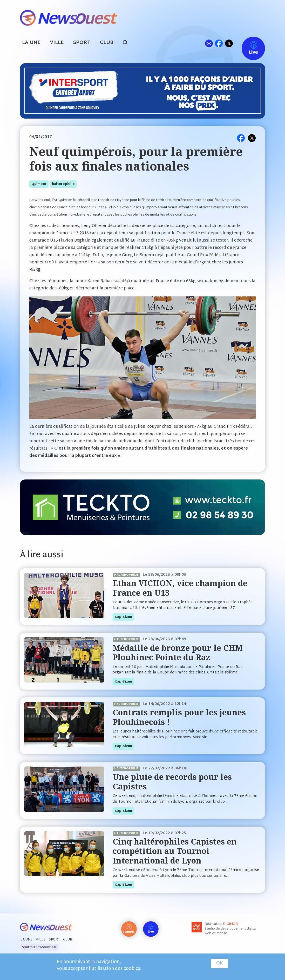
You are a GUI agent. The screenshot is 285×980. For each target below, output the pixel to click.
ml (209, 43)
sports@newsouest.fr (39, 947)
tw (229, 43)
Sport (82, 43)
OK (220, 963)
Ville (57, 43)
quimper (39, 184)
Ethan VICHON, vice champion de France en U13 (180, 588)
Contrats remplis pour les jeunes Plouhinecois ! (179, 717)
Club (107, 43)
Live (248, 43)
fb (219, 43)
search (128, 43)
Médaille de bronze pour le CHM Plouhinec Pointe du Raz (178, 653)
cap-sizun (123, 617)
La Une (31, 43)
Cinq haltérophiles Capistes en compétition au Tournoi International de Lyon (175, 851)
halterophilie (63, 184)
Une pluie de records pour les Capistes (172, 781)
